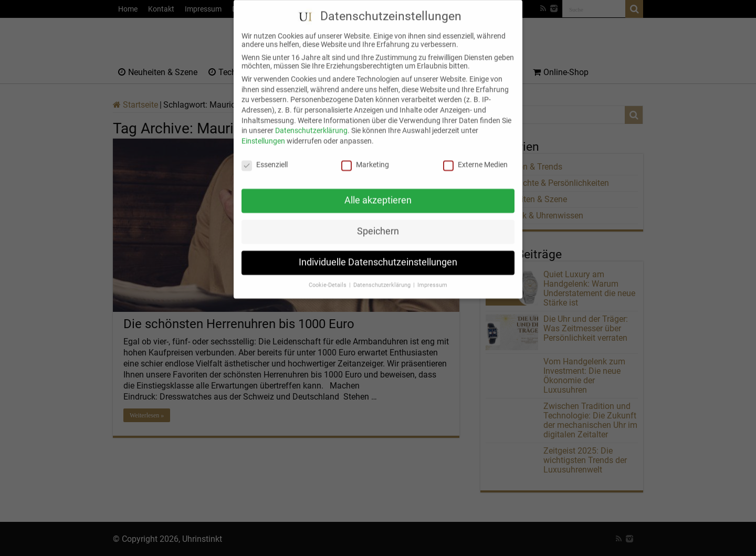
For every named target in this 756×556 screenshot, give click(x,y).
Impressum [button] (432, 277)
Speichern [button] (378, 223)
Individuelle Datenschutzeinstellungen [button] (378, 254)
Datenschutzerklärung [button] (383, 277)
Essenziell (265, 156)
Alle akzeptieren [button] (378, 192)
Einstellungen (263, 132)
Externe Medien (475, 156)
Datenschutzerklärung (311, 122)
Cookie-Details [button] (328, 277)
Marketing (365, 156)
